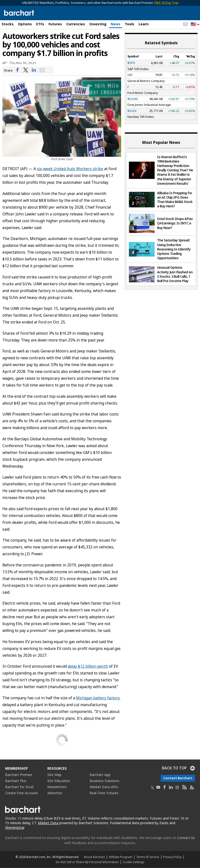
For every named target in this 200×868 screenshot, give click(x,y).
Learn (144, 24)
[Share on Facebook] (17, 70)
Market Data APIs (104, 787)
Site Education (59, 781)
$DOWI (133, 99)
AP (4, 63)
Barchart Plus (16, 781)
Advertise (55, 793)
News (116, 24)
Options (25, 24)
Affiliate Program (121, 857)
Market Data (48, 823)
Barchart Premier (19, 775)
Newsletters (57, 787)
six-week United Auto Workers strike (70, 169)
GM (130, 75)
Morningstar (15, 827)
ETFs (40, 24)
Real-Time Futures (104, 793)
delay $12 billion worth (88, 666)
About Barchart (94, 857)
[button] (195, 24)
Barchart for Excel (19, 787)
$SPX (131, 63)
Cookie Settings (133, 862)
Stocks (8, 24)
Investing (98, 24)
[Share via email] (42, 70)
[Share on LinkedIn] (34, 70)
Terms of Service (148, 857)
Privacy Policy (172, 857)
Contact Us (186, 838)
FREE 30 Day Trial (166, 3)
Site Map (54, 775)
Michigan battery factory (98, 698)
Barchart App (100, 775)
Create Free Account (21, 793)
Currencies (76, 24)
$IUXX (132, 111)
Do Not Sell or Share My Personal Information (87, 862)
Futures (55, 24)
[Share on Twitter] (26, 70)
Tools (129, 24)
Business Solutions (104, 781)
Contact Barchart (178, 778)
